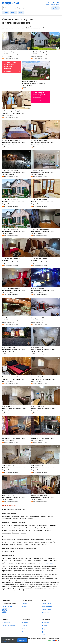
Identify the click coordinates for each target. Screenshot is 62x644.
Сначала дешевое (19, 528)
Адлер (9, 558)
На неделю (16, 533)
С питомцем (15, 516)
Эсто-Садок (29, 558)
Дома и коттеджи (7, 525)
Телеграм (46, 626)
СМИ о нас (25, 629)
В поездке (23, 519)
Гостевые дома (52, 525)
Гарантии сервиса (47, 607)
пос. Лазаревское (50, 558)
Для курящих (24, 516)
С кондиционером (49, 528)
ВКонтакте (47, 623)
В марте (13, 542)
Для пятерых (47, 530)
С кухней (5, 530)
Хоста (55, 561)
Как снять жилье (46, 604)
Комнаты (26, 525)
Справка (25, 604)
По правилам (6, 641)
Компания (25, 623)
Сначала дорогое (7, 528)
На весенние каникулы (23, 540)
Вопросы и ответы (47, 610)
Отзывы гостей (46, 613)
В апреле (19, 542)
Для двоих (21, 530)
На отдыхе (15, 519)
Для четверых (38, 530)
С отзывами (30, 528)
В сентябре (52, 542)
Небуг (4, 563)
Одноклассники (48, 629)
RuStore (11, 606)
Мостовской (11, 563)
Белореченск (31, 563)
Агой (50, 561)
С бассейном (13, 530)
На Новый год (6, 516)
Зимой (38, 545)
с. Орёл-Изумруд (21, 563)
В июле (37, 542)
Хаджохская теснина (8, 551)
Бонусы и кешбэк (47, 616)
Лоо (10, 561)
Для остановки (6, 519)
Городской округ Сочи (19, 561)
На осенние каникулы (8, 540)
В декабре (20, 545)
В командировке (35, 516)
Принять (22, 640)
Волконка (39, 563)
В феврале (5, 542)
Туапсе (29, 561)
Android (6, 606)
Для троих (29, 530)
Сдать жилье (6, 623)
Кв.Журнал (45, 635)
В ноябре (12, 545)
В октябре (5, 545)
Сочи (4, 558)
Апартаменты (18, 525)
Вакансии (25, 632)
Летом (26, 545)
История (24, 626)
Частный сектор (41, 525)
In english (31, 519)
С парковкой (38, 528)
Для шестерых (6, 533)
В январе (49, 540)
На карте (51, 516)
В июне (31, 542)
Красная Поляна (39, 558)
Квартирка (12, 3)
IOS (3, 606)
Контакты (25, 607)
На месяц (23, 533)
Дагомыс (21, 558)
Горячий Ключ (37, 561)
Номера (33, 525)
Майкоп (45, 561)
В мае (26, 542)
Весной (44, 545)
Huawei (8, 606)
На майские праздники (38, 540)
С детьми (44, 516)
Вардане (5, 561)
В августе (44, 542)
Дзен (45, 632)
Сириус (15, 558)
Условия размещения (9, 626)
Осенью (32, 545)
